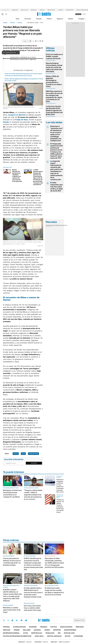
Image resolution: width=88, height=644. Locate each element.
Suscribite (34, 463)
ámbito (5, 23)
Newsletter (84, 19)
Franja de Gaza (21, 120)
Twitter (4, 620)
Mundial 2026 (70, 10)
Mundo (13, 23)
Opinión (71, 19)
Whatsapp (26, 620)
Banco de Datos (66, 627)
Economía (28, 19)
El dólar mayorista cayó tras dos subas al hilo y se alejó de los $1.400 (57, 187)
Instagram (12, 620)
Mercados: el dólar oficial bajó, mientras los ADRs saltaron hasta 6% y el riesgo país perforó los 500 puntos (54, 563)
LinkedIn (17, 620)
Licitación (61, 10)
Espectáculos (37, 633)
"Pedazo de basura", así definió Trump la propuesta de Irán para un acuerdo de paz (60, 506)
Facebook (8, 620)
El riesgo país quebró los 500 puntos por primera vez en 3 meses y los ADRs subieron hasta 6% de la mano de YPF (57, 151)
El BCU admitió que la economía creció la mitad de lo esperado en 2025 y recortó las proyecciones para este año (33, 564)
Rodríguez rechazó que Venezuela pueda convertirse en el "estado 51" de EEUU (12, 494)
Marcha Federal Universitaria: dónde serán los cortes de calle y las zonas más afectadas (54, 67)
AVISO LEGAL (39, 636)
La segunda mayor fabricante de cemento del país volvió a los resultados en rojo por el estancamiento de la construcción (57, 170)
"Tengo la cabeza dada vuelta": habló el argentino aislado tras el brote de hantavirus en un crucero (33, 495)
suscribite (78, 14)
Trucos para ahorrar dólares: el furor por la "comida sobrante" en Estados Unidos (12, 562)
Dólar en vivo (24, 10)
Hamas (20, 23)
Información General (11, 633)
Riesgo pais (15, 10)
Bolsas (53, 225)
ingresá (84, 14)
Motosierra (34, 10)
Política (49, 19)
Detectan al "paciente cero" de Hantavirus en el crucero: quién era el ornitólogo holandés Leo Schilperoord (57, 133)
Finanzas (39, 19)
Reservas (42, 10)
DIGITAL (25, 642)
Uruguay (81, 19)
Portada (6, 627)
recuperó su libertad (17, 115)
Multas (68, 636)
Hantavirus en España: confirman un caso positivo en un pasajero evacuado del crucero (60, 486)
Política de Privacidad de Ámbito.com (17, 636)
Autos (25, 633)
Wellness (27, 630)
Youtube (21, 620)
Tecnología (50, 633)
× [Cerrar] (18, 53)
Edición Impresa (70, 630)
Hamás (6, 122)
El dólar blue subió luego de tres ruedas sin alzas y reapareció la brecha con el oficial (54, 591)
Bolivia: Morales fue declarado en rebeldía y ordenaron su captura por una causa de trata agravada (17, 175)
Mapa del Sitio (69, 633)
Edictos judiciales (54, 636)
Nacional (37, 630)
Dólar (18, 19)
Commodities (59, 225)
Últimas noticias (19, 627)
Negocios (60, 19)
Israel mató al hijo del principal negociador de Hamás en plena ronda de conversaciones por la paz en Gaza (23, 75)
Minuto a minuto (51, 556)
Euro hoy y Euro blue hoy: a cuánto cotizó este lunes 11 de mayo (33, 608)
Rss (59, 633)
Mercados (80, 627)
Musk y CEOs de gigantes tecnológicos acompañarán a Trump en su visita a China (54, 81)
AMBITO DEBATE (60, 642)
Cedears (65, 225)
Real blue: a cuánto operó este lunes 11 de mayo (12, 610)
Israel (23, 454)
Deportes (57, 630)
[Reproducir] (23, 56)
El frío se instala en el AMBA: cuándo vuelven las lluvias (54, 56)
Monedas (48, 225)
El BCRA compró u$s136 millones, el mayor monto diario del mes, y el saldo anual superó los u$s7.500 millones (12, 595)
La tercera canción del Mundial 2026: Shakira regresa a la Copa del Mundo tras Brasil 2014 (54, 110)
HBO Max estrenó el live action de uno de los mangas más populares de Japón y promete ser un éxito (54, 96)
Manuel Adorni (51, 10)
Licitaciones (78, 636)
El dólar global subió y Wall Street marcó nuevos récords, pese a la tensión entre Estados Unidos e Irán (33, 592)
